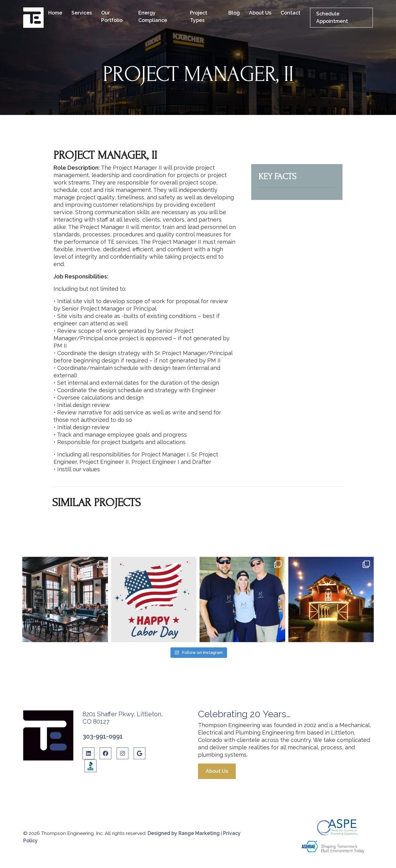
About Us (260, 13)
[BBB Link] (90, 766)
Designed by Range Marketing (184, 833)
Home (55, 13)
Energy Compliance (153, 17)
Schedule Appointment (332, 17)
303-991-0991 (103, 736)
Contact (291, 13)
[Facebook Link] (105, 756)
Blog (234, 13)
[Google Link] (140, 756)
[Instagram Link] (123, 756)
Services (82, 13)
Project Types (199, 17)
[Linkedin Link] (88, 756)
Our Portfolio (112, 17)
